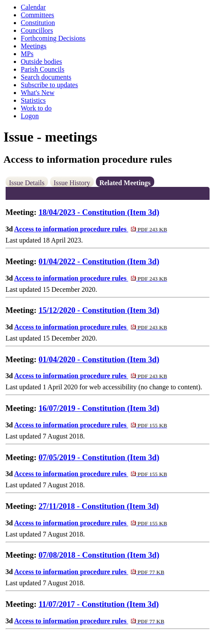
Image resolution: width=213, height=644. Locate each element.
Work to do (36, 108)
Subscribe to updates (49, 85)
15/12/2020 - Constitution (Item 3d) (99, 310)
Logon (30, 116)
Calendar (33, 7)
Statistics (33, 100)
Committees (37, 15)
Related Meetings (125, 183)
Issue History (72, 183)
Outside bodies (41, 62)
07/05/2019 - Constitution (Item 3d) (99, 457)
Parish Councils (43, 69)
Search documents (46, 77)
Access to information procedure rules (91, 229)
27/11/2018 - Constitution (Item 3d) (99, 506)
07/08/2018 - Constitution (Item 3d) (99, 555)
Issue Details (27, 183)
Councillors (37, 30)
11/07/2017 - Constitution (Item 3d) (99, 604)
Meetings (34, 46)
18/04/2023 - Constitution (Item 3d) (99, 212)
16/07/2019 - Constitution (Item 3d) (99, 408)
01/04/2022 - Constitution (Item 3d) (99, 261)
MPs (27, 54)
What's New (38, 93)
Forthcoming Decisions (53, 38)
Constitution (38, 23)
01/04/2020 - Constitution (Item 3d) (99, 359)
